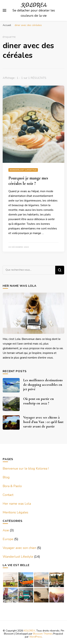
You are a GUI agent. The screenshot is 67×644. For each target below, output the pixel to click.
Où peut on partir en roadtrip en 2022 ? (39, 401)
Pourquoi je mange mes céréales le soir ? (28, 181)
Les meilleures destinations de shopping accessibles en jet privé (43, 385)
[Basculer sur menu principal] (4, 10)
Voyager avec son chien (19, 548)
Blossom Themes (43, 634)
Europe (8, 539)
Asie (6, 530)
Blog (6, 477)
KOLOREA (34, 5)
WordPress (36, 637)
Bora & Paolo (12, 486)
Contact (8, 495)
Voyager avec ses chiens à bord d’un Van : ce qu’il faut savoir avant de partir (43, 422)
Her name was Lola (17, 504)
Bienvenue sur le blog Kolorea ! (26, 468)
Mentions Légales (15, 512)
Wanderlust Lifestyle (23, 170)
